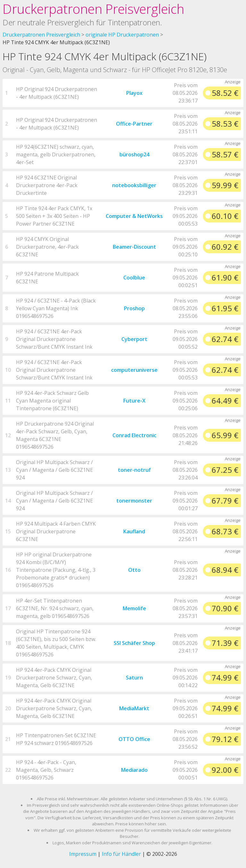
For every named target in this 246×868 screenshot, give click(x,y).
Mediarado (134, 770)
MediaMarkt (134, 708)
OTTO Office (134, 739)
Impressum (83, 854)
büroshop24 (134, 154)
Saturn (134, 678)
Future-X (134, 401)
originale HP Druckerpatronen (122, 35)
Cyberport (134, 339)
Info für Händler (121, 854)
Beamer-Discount (134, 247)
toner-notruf (134, 470)
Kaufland (134, 531)
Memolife (134, 608)
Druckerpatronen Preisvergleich (93, 9)
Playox (134, 93)
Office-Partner (134, 124)
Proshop (134, 308)
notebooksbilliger (134, 185)
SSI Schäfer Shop (134, 643)
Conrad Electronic (134, 435)
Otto (134, 570)
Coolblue (134, 278)
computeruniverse (134, 370)
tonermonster (134, 501)
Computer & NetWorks (134, 216)
